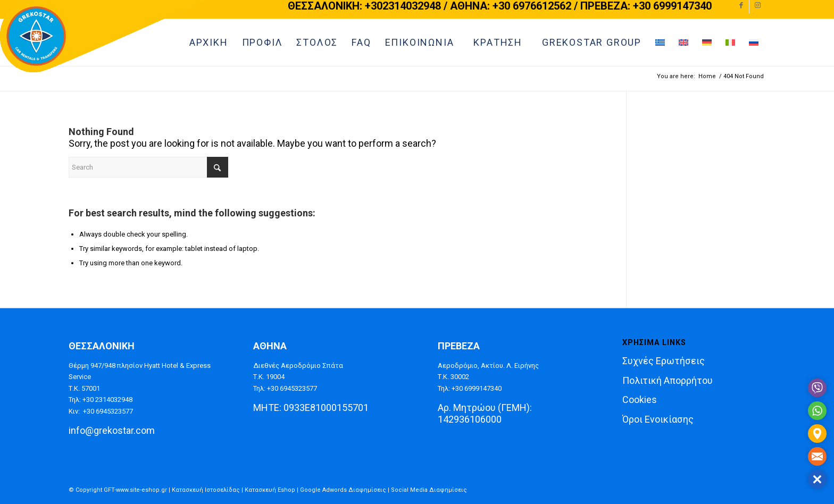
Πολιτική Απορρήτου (668, 380)
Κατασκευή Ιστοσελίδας (206, 490)
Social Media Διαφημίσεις (429, 490)
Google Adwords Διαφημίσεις (343, 490)
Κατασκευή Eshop (270, 490)
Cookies (640, 400)
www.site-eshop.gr (141, 490)
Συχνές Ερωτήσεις (664, 361)
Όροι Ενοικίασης (658, 419)
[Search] (148, 167)
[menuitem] (317, 43)
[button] (817, 479)
